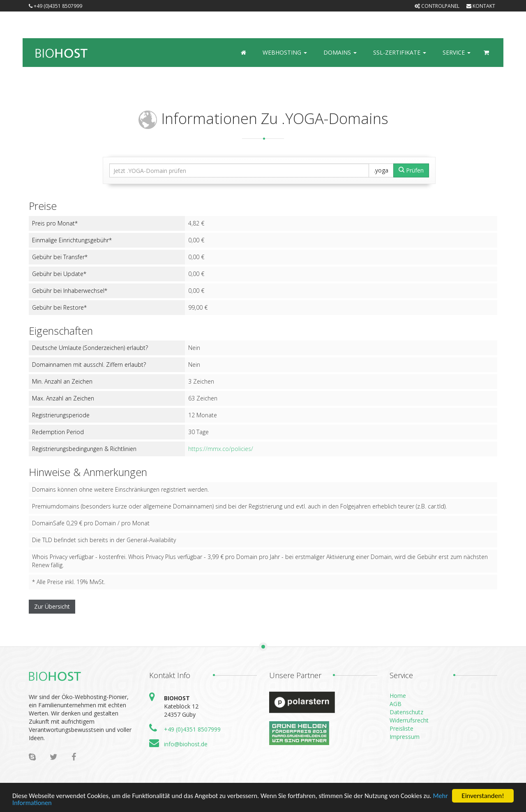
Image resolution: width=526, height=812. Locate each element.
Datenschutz (406, 712)
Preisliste (401, 728)
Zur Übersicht (52, 606)
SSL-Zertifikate (400, 52)
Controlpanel (437, 6)
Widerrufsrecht (409, 720)
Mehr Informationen (41, 804)
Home (398, 696)
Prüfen (411, 170)
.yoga (381, 170)
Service (457, 52)
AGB (396, 704)
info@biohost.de (186, 744)
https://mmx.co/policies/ (221, 449)
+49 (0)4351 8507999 (55, 6)
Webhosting (285, 52)
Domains (340, 52)
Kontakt (481, 6)
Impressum (405, 737)
